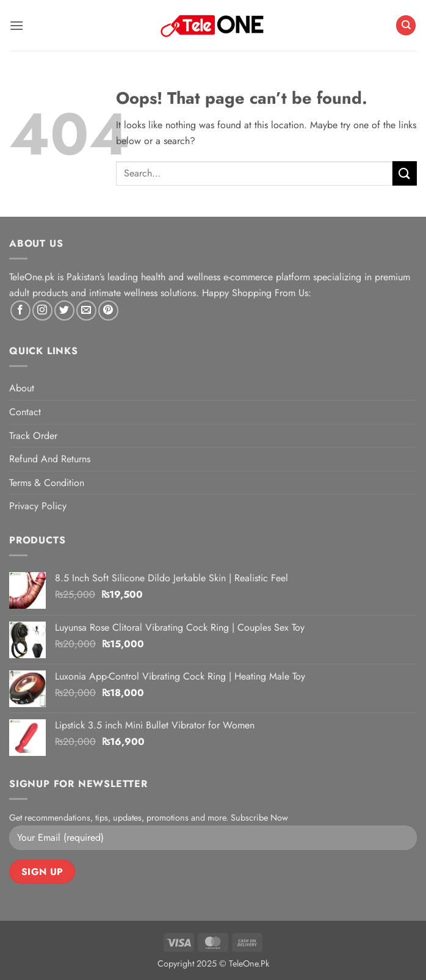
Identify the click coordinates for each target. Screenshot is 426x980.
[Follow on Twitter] (64, 310)
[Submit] (405, 173)
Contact (25, 412)
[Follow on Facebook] (20, 310)
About (22, 388)
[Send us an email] (86, 310)
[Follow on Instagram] (42, 310)
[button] (16, 25)
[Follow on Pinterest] (108, 310)
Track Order (33, 436)
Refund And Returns (50, 459)
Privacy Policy (38, 506)
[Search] (406, 25)
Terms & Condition (47, 483)
